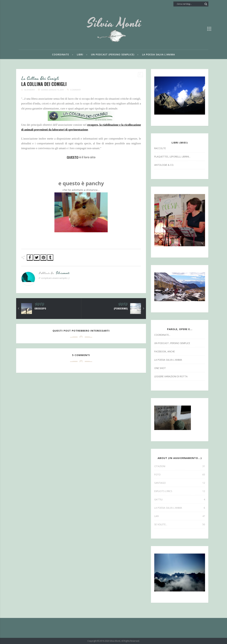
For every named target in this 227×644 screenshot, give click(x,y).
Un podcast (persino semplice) (113, 54)
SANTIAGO (180, 483)
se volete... (180, 524)
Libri (80, 54)
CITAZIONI (180, 466)
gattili (180, 499)
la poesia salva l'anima (168, 360)
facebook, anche (165, 351)
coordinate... (162, 335)
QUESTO (73, 157)
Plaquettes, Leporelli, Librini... (172, 157)
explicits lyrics (180, 491)
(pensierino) (121, 308)
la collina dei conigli (40, 79)
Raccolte (160, 148)
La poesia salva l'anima (159, 54)
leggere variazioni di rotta (171, 376)
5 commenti (75, 90)
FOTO (40, 305)
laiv (180, 516)
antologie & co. (164, 165)
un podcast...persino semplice (172, 343)
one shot (160, 368)
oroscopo (40, 308)
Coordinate (61, 54)
